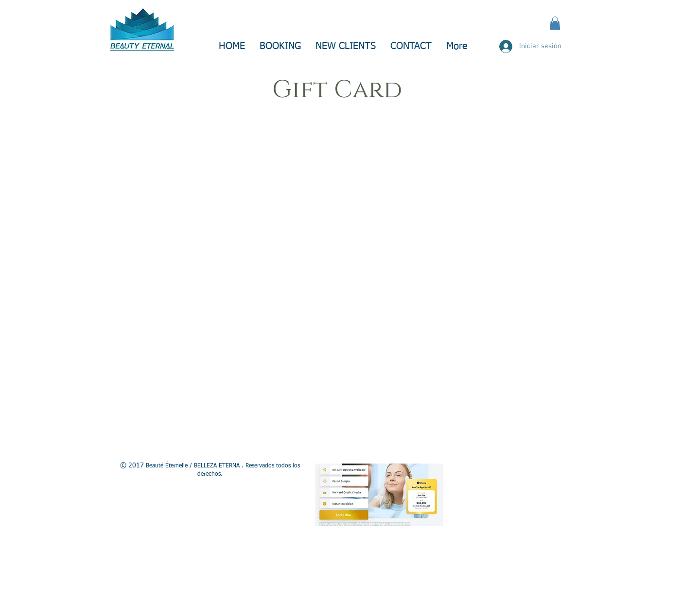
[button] (555, 23)
